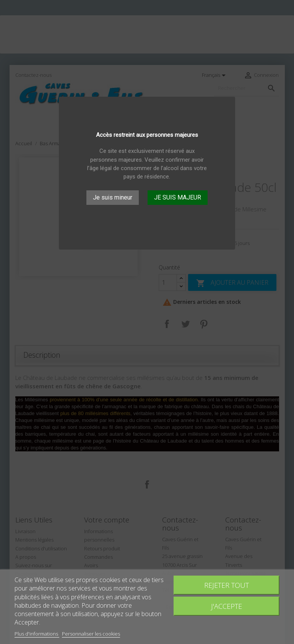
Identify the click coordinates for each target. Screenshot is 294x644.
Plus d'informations (37, 634)
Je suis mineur (113, 197)
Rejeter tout (227, 585)
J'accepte (227, 606)
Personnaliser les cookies (91, 634)
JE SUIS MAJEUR (178, 197)
